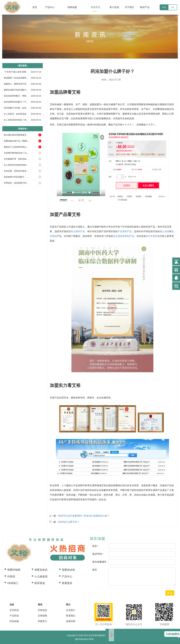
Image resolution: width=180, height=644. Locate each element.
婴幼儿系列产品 (77, 231)
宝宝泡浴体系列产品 (124, 236)
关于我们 (130, 7)
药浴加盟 (14, 621)
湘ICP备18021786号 (84, 639)
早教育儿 (42, 621)
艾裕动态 (42, 610)
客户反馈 (114, 7)
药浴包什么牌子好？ (69, 522)
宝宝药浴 (14, 610)
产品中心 (50, 7)
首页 (35, 7)
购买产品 (145, 7)
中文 (164, 7)
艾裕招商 (42, 616)
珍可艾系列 (152, 236)
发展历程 (71, 621)
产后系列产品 (125, 231)
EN (173, 7)
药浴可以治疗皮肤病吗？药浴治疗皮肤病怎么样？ (84, 516)
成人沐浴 (164, 231)
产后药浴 (14, 616)
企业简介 (71, 610)
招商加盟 (72, 7)
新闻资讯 (96, 7)
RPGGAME (99, 639)
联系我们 (71, 616)
